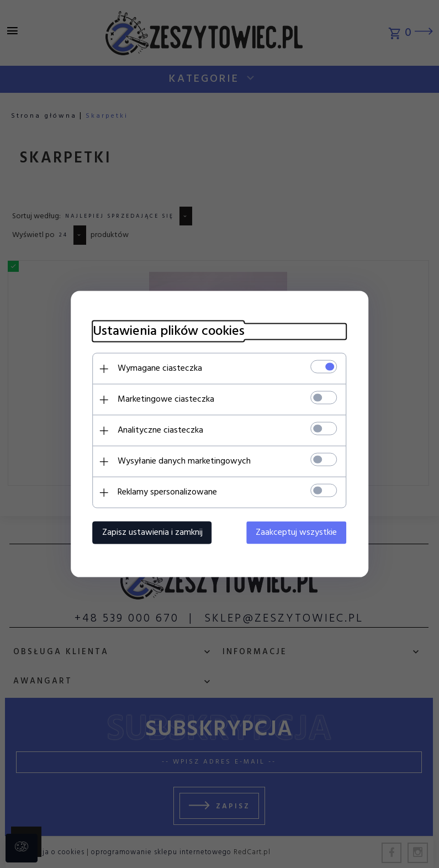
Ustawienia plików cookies (169, 332)
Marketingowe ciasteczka (166, 399)
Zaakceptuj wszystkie (297, 533)
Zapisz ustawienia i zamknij (152, 533)
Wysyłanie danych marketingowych (184, 461)
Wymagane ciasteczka (160, 369)
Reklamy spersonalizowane (167, 492)
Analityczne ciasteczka (160, 430)
